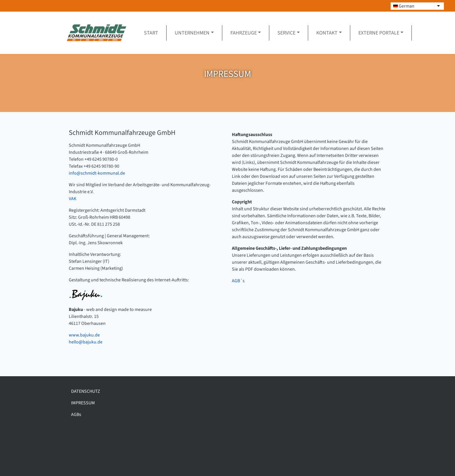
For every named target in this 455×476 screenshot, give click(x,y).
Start (151, 33)
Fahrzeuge (244, 33)
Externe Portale (379, 33)
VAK (73, 199)
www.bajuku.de (84, 335)
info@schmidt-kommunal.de (97, 173)
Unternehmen (192, 33)
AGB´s (238, 281)
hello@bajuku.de (86, 342)
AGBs (76, 415)
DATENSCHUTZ (86, 391)
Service (286, 33)
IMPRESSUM (83, 403)
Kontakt (327, 33)
